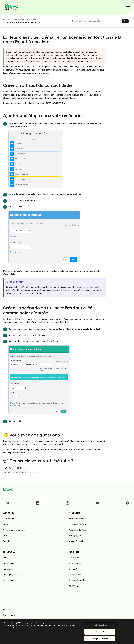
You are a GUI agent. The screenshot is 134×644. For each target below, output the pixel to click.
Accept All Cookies (100, 639)
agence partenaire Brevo (14, 453)
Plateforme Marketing (78, 519)
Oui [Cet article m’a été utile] (10, 468)
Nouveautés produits (78, 580)
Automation (19, 19)
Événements (8, 563)
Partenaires (8, 569)
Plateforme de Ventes (78, 530)
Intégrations (74, 586)
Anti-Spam (8, 609)
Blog (5, 558)
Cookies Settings (100, 625)
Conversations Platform (79, 524)
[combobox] (100, 21)
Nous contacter (75, 563)
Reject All (100, 632)
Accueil (6, 19)
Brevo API (73, 569)
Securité (7, 541)
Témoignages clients (12, 575)
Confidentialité (9, 615)
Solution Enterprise (77, 541)
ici (63, 444)
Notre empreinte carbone (14, 530)
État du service (75, 575)
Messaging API (75, 536)
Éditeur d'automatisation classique (24, 23)
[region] (67, 632)
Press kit (7, 524)
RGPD (6, 536)
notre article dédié (66, 98)
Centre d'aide (75, 558)
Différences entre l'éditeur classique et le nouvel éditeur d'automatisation (58, 61)
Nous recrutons (10, 519)
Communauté (9, 580)
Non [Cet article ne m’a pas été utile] (22, 468)
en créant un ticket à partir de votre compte (83, 441)
